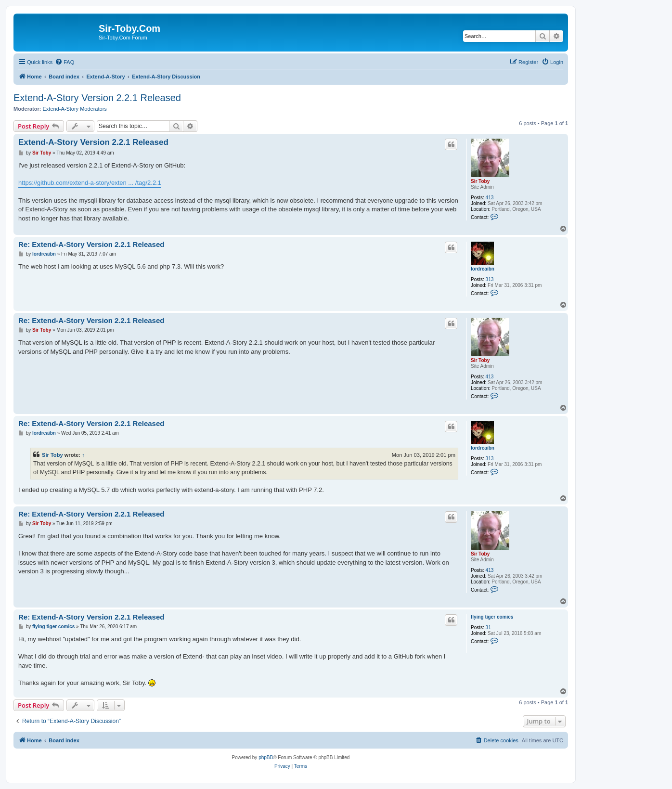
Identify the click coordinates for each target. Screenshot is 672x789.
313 (490, 279)
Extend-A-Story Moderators (75, 109)
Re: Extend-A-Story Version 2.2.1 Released (91, 244)
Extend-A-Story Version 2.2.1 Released (97, 98)
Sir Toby (480, 181)
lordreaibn (483, 269)
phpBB (266, 757)
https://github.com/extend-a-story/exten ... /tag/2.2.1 (90, 183)
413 (490, 198)
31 (488, 627)
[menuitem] (65, 62)
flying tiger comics (492, 617)
